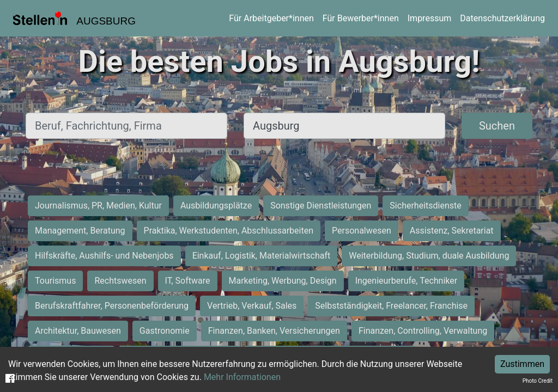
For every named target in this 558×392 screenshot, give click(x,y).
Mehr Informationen (242, 377)
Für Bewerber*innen (361, 18)
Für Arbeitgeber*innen (271, 18)
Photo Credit (538, 381)
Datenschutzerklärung (502, 18)
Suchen (497, 126)
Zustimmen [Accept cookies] (522, 364)
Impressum (430, 18)
